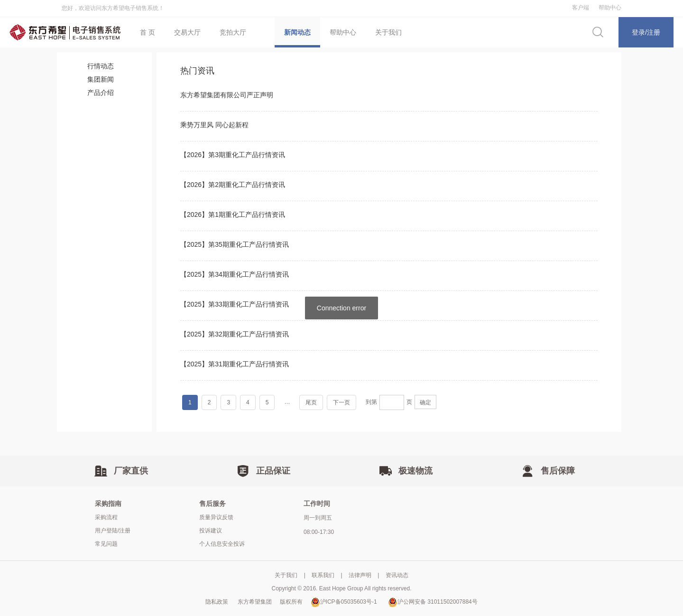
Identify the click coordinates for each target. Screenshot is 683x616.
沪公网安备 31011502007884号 (433, 602)
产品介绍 (101, 93)
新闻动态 (297, 32)
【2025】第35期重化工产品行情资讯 (235, 244)
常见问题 (106, 544)
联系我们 (323, 575)
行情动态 (101, 66)
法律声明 (360, 575)
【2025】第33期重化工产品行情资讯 (235, 304)
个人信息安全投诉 (222, 544)
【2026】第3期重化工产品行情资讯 (233, 155)
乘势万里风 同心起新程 (214, 125)
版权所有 (293, 602)
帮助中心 (610, 8)
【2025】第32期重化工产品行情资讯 (235, 334)
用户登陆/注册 (113, 531)
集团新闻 (101, 79)
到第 (371, 402)
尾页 (311, 402)
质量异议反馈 (216, 517)
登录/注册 (646, 32)
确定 (425, 402)
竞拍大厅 (233, 32)
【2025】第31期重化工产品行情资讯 (235, 364)
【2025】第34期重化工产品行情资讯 (235, 274)
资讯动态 (397, 575)
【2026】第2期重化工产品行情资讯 (233, 185)
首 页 (148, 32)
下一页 (341, 402)
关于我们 (388, 32)
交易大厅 (187, 32)
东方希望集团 (256, 602)
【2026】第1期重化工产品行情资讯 (233, 215)
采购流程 (106, 517)
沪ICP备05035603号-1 (344, 602)
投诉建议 (211, 531)
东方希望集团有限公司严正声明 (227, 95)
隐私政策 (217, 602)
